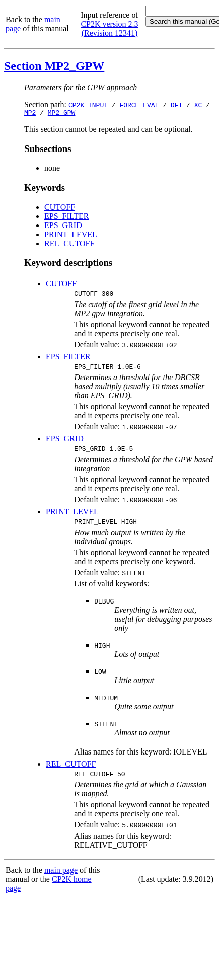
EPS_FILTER (66, 218)
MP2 (30, 114)
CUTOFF (60, 209)
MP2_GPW (62, 114)
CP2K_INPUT (88, 105)
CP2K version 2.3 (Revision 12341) (109, 28)
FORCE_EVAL (139, 105)
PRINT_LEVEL (71, 236)
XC (198, 105)
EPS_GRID (63, 227)
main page (61, 879)
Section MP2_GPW (54, 66)
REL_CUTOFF (69, 245)
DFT (176, 105)
